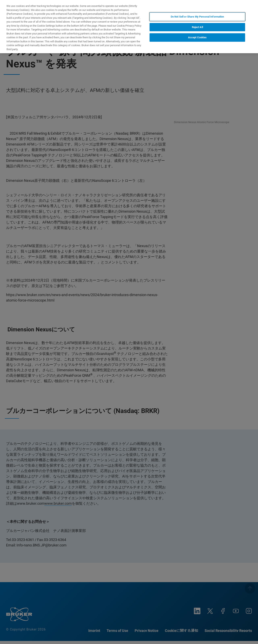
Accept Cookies (197, 37)
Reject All (197, 27)
